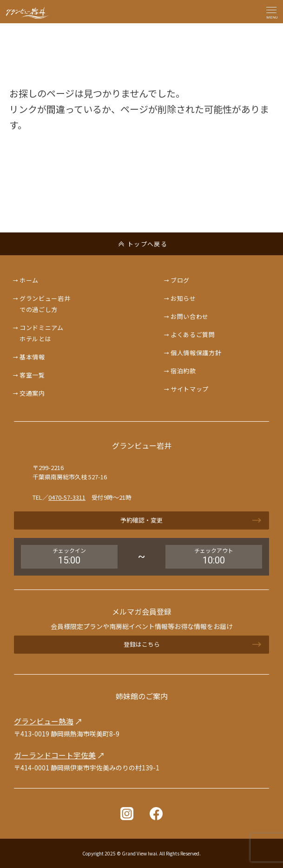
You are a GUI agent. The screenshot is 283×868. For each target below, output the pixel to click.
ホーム (29, 280)
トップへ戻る (147, 244)
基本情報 (32, 357)
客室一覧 (32, 375)
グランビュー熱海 (44, 721)
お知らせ (183, 298)
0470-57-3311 (67, 497)
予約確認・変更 (141, 520)
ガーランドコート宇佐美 (55, 755)
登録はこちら (142, 644)
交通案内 (32, 393)
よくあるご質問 (193, 335)
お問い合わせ (190, 316)
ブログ (180, 280)
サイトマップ (190, 389)
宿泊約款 (183, 371)
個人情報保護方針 (196, 353)
